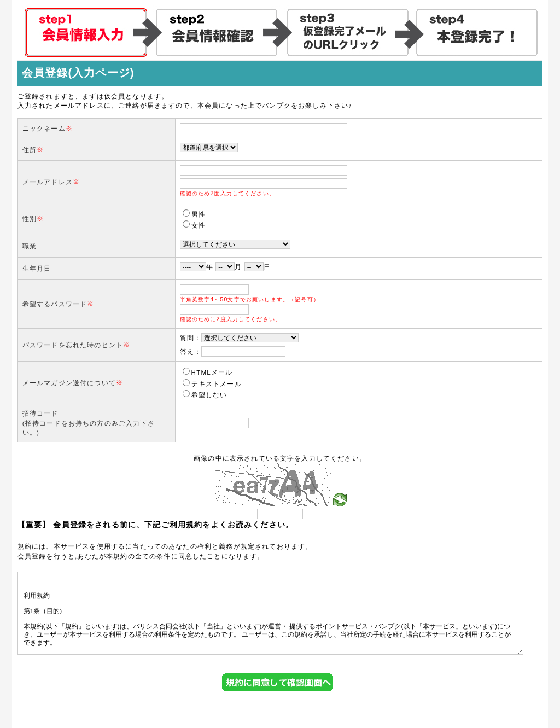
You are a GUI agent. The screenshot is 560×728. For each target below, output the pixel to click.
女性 (194, 225)
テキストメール (212, 384)
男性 (194, 214)
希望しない (205, 395)
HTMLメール (208, 372)
